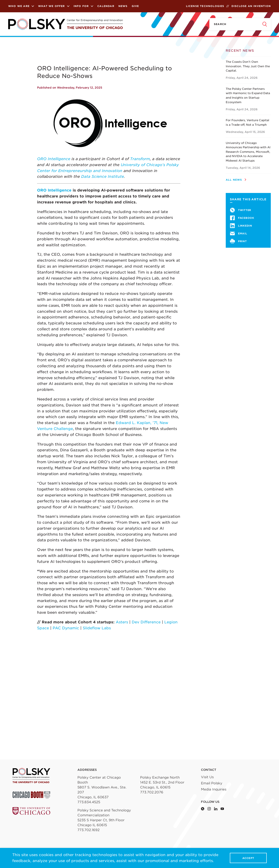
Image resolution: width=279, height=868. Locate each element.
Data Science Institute (103, 176)
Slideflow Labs (97, 628)
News (123, 6)
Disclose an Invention (251, 6)
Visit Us (207, 777)
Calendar (106, 6)
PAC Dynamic (66, 628)
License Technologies (205, 6)
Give (135, 6)
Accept (248, 858)
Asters (122, 622)
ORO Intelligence (54, 159)
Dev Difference (146, 622)
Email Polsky (212, 783)
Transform (140, 159)
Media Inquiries (214, 789)
